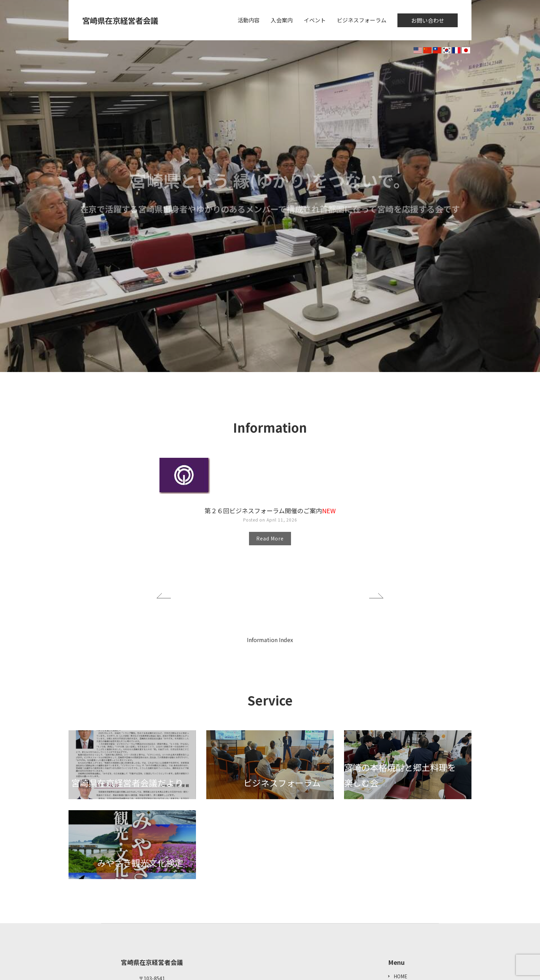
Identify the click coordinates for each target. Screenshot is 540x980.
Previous (164, 596)
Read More (270, 538)
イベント (315, 20)
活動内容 (249, 20)
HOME (401, 976)
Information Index (270, 640)
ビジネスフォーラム (362, 20)
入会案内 (282, 20)
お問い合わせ (428, 20)
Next (376, 596)
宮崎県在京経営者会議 (124, 20)
